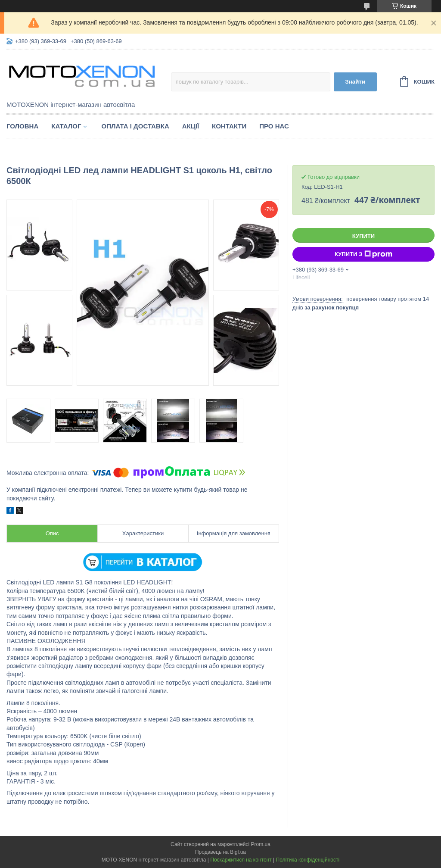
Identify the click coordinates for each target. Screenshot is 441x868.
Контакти (229, 126)
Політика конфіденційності (308, 860)
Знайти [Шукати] (355, 82)
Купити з (363, 254)
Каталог (66, 126)
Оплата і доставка (135, 126)
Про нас (274, 126)
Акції (191, 126)
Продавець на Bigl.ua (220, 852)
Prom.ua (261, 844)
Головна (22, 126)
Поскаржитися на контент (241, 860)
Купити (363, 236)
